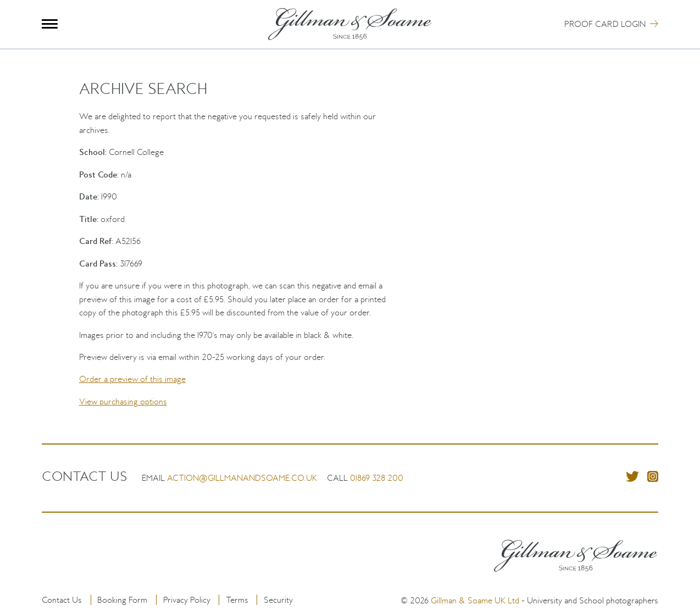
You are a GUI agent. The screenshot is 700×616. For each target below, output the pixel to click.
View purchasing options (123, 401)
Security (278, 600)
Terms (237, 600)
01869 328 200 (377, 478)
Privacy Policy (187, 600)
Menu (50, 24)
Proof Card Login (605, 24)
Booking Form (122, 600)
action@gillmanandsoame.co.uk (242, 478)
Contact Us (62, 600)
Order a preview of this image (132, 379)
